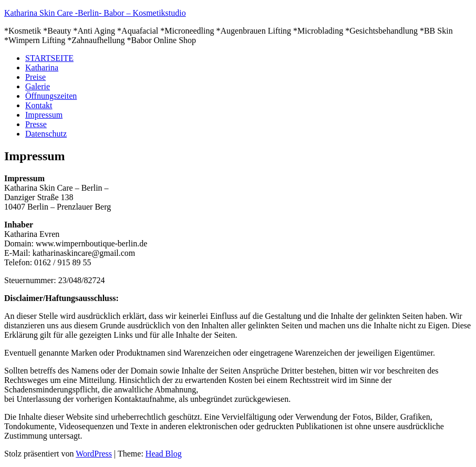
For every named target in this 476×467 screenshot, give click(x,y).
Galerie (38, 86)
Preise (35, 77)
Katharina (42, 68)
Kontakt (39, 105)
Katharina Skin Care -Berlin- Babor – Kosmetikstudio (95, 13)
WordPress (94, 454)
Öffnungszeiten (51, 96)
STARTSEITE (49, 58)
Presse (36, 124)
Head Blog (164, 454)
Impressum (44, 115)
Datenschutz (46, 134)
